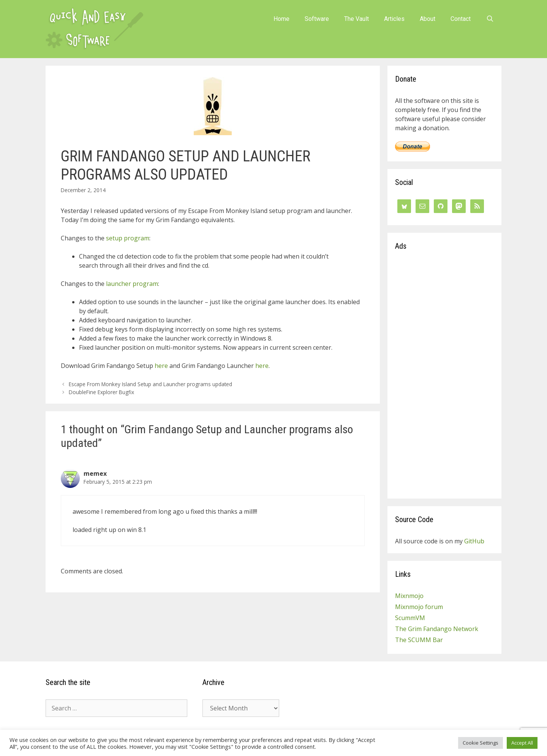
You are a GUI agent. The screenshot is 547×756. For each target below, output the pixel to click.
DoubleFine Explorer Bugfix (101, 392)
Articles (394, 19)
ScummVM (410, 618)
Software (317, 19)
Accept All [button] (522, 743)
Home (281, 19)
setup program (128, 238)
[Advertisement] (444, 377)
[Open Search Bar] (490, 19)
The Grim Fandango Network (437, 629)
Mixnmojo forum (419, 607)
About (428, 19)
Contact (461, 19)
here (161, 366)
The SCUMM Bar (419, 640)
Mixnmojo (409, 596)
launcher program (132, 284)
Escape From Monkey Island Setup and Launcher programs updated (150, 384)
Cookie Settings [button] (481, 743)
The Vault (356, 19)
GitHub (474, 541)
